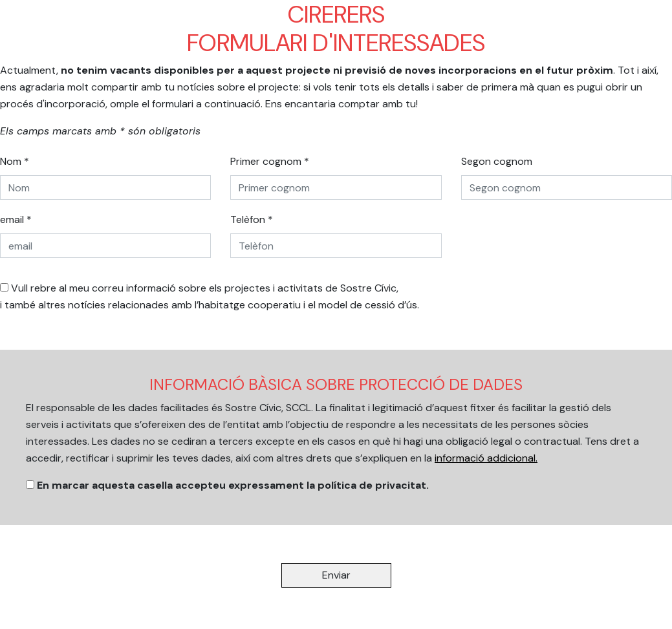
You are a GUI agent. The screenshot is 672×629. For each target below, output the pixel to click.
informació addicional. (486, 458)
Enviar (336, 575)
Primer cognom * (270, 161)
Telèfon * (252, 219)
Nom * (15, 161)
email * (16, 219)
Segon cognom (497, 161)
